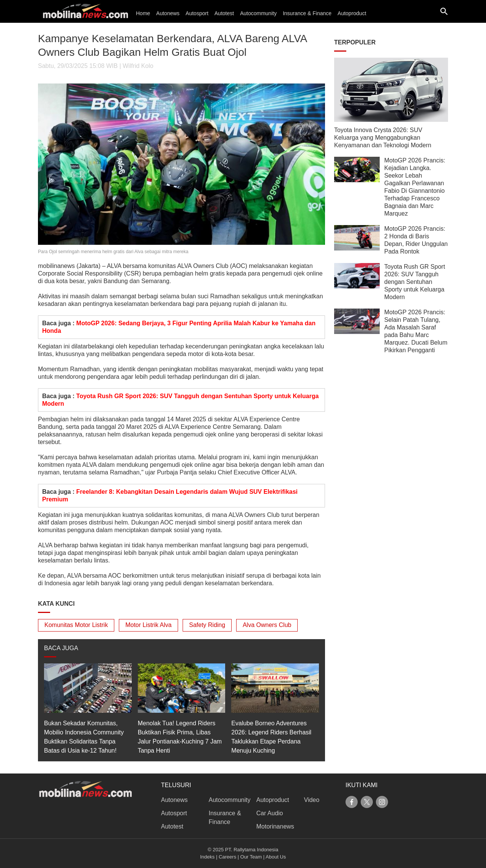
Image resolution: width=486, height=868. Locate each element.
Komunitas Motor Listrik (76, 625)
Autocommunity (258, 13)
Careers (227, 857)
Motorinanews (275, 826)
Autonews (168, 13)
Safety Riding (207, 625)
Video (312, 800)
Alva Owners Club (267, 625)
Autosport (197, 13)
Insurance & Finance (307, 13)
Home (143, 13)
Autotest (224, 13)
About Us (276, 857)
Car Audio (270, 813)
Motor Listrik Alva (148, 625)
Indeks (207, 857)
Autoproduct (352, 13)
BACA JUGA (61, 648)
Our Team (251, 857)
